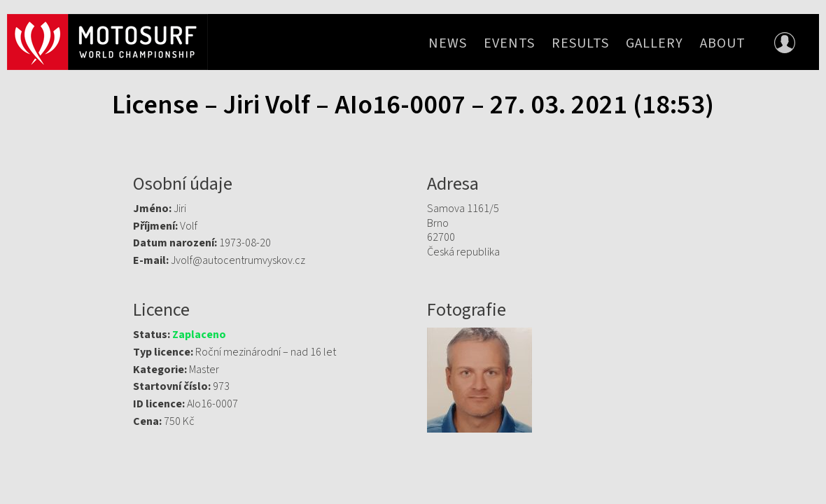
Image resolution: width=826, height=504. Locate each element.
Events (509, 43)
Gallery (654, 43)
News (448, 43)
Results (580, 43)
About (723, 43)
